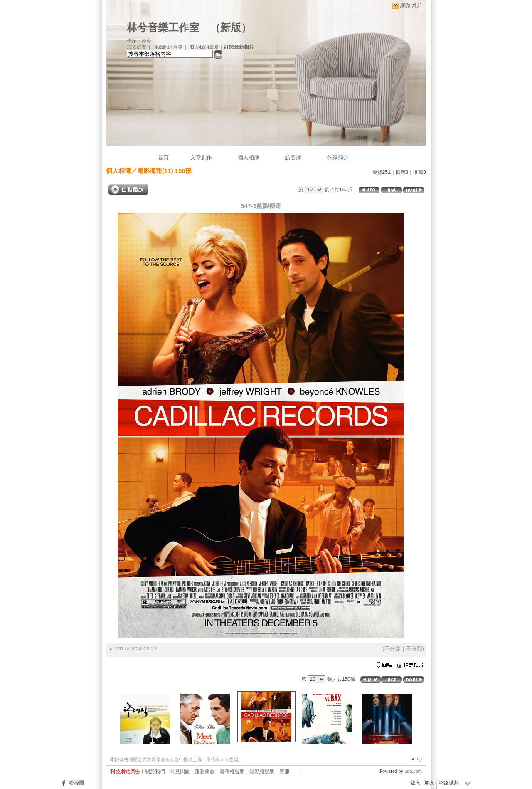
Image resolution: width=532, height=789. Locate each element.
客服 (285, 772)
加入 (429, 783)
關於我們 (155, 772)
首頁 (163, 157)
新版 (231, 28)
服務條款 (205, 772)
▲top (416, 759)
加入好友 (137, 47)
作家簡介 (338, 157)
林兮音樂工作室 (163, 28)
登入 (415, 783)
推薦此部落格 (168, 47)
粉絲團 (76, 783)
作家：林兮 (139, 41)
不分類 (393, 649)
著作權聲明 (232, 772)
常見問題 (180, 772)
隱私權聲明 (262, 772)
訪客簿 (293, 157)
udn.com (413, 771)
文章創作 (201, 157)
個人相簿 (249, 157)
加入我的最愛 (204, 47)
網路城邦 (411, 6)
